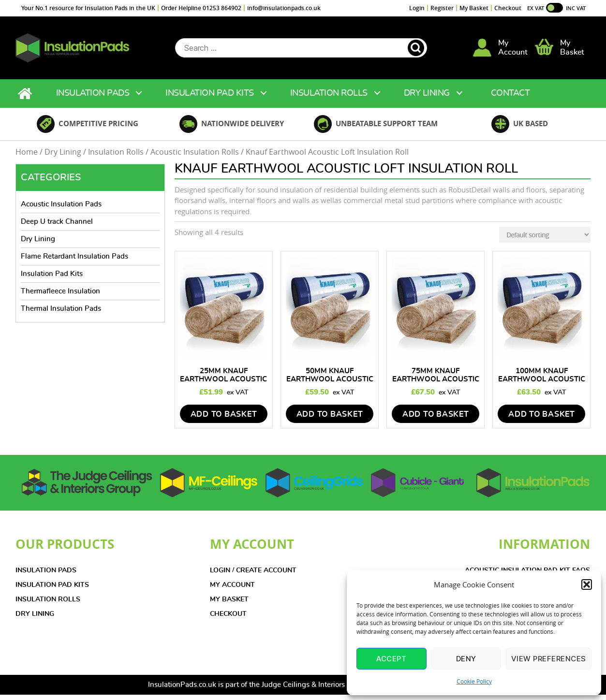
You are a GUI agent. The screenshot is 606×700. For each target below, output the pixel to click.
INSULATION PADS (46, 576)
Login (417, 8)
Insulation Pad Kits (210, 99)
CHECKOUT (228, 619)
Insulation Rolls (329, 99)
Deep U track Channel (57, 227)
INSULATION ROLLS (48, 605)
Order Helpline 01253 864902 (201, 8)
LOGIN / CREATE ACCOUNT (253, 576)
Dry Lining (427, 99)
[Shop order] (545, 241)
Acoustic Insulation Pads (61, 210)
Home (26, 99)
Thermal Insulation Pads (61, 314)
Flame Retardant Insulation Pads (74, 262)
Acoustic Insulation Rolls (195, 157)
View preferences (549, 659)
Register (442, 8)
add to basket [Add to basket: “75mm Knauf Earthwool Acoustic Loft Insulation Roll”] (436, 420)
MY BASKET (229, 605)
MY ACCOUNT (232, 590)
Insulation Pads (93, 99)
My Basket (474, 8)
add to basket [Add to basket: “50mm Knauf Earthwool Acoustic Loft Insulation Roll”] (330, 420)
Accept (391, 659)
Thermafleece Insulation (60, 297)
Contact (510, 99)
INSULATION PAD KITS (52, 590)
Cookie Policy (474, 681)
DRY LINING (35, 619)
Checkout (508, 8)
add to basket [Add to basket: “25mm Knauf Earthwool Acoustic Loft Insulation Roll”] (224, 420)
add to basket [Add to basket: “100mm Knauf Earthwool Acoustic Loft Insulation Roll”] (542, 420)
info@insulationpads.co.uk (284, 8)
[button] (587, 584)
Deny (466, 659)
